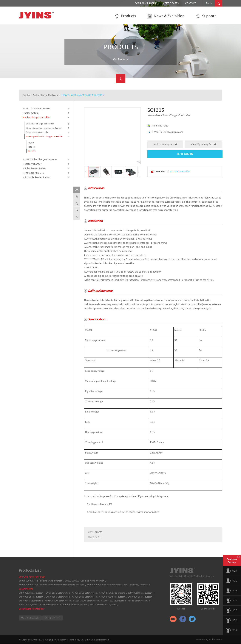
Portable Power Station (37, 177)
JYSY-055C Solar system (85, 593)
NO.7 (231, 630)
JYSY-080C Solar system (85, 597)
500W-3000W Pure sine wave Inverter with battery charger (117, 585)
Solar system (31, 113)
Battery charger (33, 164)
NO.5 (231, 610)
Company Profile (146, 3)
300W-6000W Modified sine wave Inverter (40, 581)
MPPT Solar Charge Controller (41, 159)
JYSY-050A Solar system (31, 593)
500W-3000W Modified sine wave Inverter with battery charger (51, 585)
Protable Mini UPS (34, 173)
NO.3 (231, 591)
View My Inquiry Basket (204, 144)
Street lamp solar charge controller (44, 128)
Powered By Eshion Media (209, 639)
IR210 (31, 143)
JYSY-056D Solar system (58, 597)
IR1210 (31, 147)
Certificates (171, 3)
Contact (190, 3)
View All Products (30, 618)
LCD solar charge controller (40, 124)
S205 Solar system (49, 605)
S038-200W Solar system (87, 601)
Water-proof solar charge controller (83, 95)
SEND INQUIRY (185, 154)
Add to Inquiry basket (165, 144)
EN (209, 3)
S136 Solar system (138, 601)
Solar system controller (38, 132)
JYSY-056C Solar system (31, 597)
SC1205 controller (180, 171)
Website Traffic (53, 618)
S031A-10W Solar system (59, 601)
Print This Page (160, 126)
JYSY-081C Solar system (140, 597)
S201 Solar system (28, 605)
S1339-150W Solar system (103, 605)
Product (27, 95)
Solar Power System (35, 168)
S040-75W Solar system (114, 601)
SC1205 (32, 151)
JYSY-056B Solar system (140, 593)
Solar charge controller (46, 95)
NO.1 (231, 571)
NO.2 (231, 581)
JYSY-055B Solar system (58, 593)
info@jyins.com (175, 132)
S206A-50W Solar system (74, 605)
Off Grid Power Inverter (37, 108)
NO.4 (231, 601)
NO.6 (231, 620)
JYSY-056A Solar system (113, 593)
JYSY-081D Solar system (31, 601)
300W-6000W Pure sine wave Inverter (84, 581)
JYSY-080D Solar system (113, 597)
